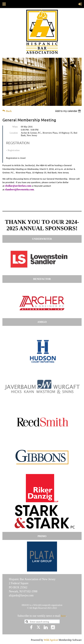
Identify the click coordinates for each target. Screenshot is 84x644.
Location (14, 133)
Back (9, 111)
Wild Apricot (51, 640)
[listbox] (68, 111)
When (15, 127)
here (63, 616)
